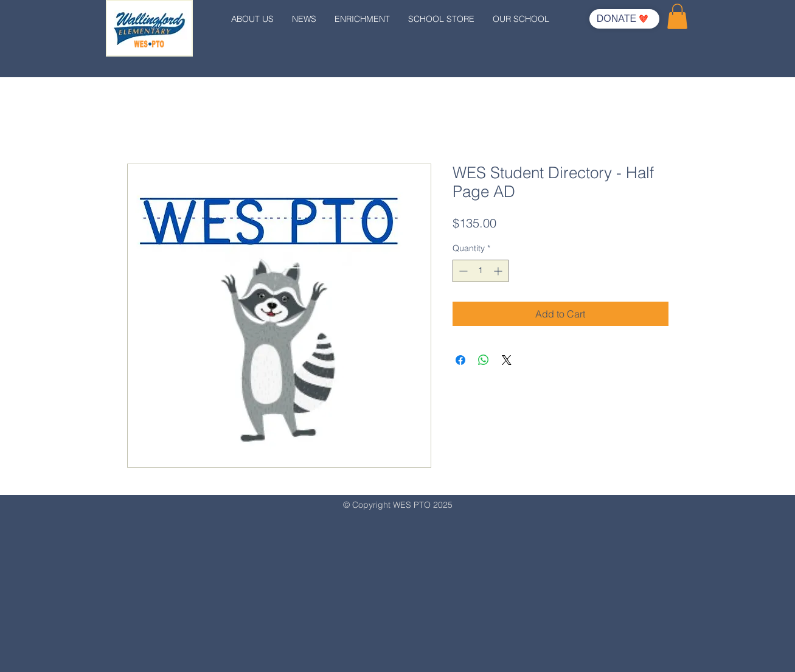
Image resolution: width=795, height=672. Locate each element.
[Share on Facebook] (460, 360)
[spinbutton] (481, 271)
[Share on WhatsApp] (484, 360)
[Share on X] (507, 360)
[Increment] (499, 271)
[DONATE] (624, 19)
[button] (677, 16)
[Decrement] (462, 271)
